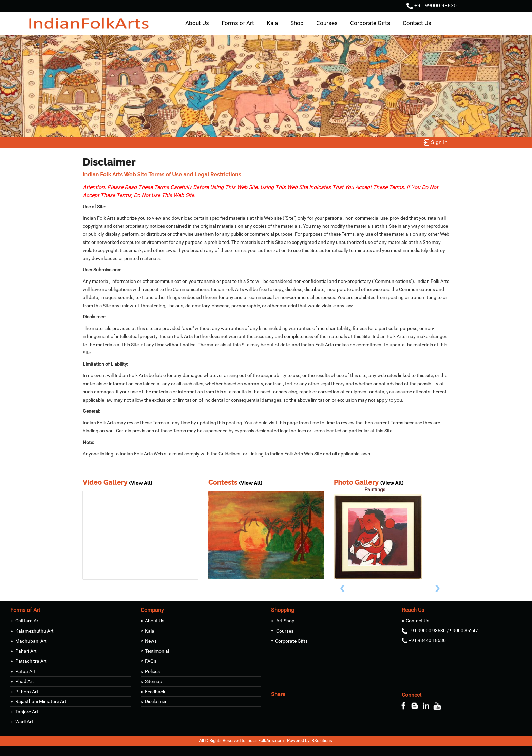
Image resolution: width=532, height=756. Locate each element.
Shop (297, 23)
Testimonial (157, 651)
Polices (152, 671)
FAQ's (151, 661)
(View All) (141, 483)
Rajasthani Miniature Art (40, 701)
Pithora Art (26, 692)
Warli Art (24, 722)
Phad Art (24, 681)
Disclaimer (156, 701)
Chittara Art (27, 621)
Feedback (155, 692)
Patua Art (25, 671)
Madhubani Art (31, 641)
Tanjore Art (26, 712)
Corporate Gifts (370, 23)
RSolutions (322, 741)
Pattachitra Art (31, 661)
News (151, 641)
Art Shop (285, 621)
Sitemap (154, 681)
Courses (327, 23)
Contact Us (417, 23)
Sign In (435, 142)
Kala (272, 23)
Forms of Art (238, 23)
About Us (197, 23)
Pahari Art (25, 651)
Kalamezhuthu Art (34, 631)
